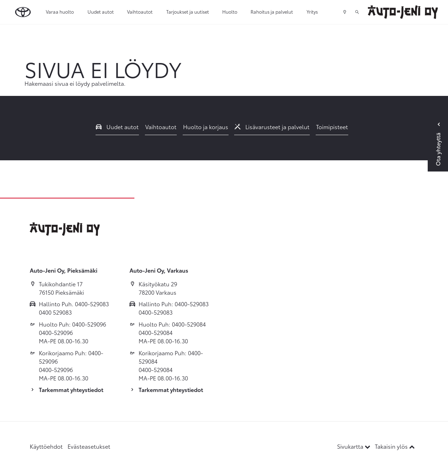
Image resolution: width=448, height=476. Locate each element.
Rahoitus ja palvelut (272, 12)
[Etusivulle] (403, 12)
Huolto (230, 12)
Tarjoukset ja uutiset (188, 12)
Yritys (312, 12)
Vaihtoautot (140, 12)
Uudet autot (101, 12)
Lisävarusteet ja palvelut (272, 127)
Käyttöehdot (46, 446)
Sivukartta (354, 446)
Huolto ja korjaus (206, 127)
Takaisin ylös (395, 446)
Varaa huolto (60, 12)
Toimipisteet (332, 127)
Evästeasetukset (89, 446)
